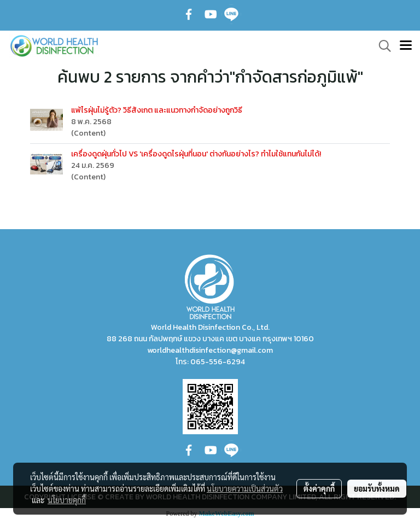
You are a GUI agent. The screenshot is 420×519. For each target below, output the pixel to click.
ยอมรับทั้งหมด (377, 488)
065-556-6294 (218, 362)
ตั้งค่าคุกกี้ (319, 488)
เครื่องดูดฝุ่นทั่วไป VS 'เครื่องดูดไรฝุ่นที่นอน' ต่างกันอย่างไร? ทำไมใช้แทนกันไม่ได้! (196, 154)
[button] (381, 46)
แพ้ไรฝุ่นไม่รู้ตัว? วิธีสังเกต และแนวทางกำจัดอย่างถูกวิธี (157, 110)
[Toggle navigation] (406, 46)
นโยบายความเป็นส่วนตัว (245, 488)
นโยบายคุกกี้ (67, 500)
